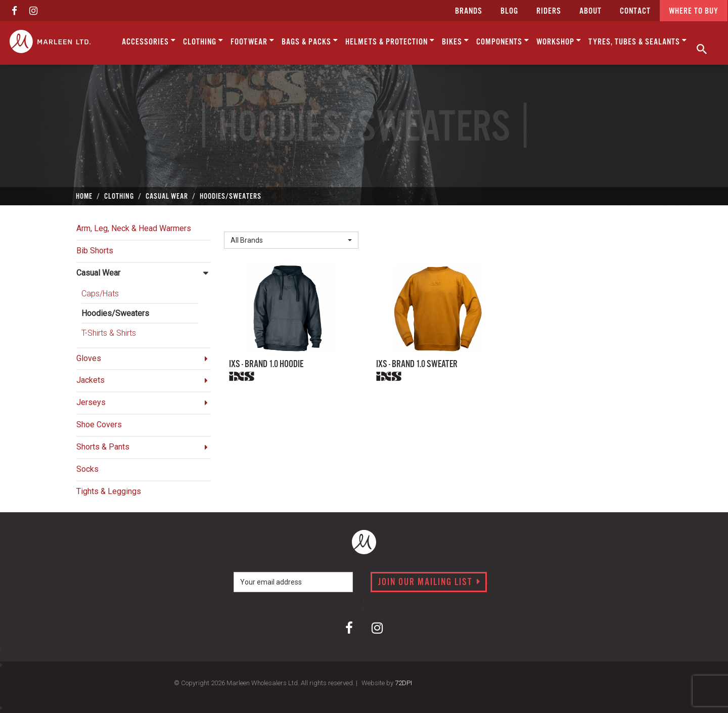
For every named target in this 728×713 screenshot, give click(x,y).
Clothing (203, 41)
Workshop (559, 41)
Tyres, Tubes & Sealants (638, 41)
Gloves (89, 358)
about (590, 11)
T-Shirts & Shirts (109, 333)
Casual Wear (98, 273)
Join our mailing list (429, 583)
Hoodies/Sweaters (115, 313)
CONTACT (635, 11)
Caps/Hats (100, 294)
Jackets (90, 380)
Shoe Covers (99, 425)
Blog (509, 11)
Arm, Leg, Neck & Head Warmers (134, 228)
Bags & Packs (310, 41)
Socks (87, 469)
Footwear (253, 41)
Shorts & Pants (103, 447)
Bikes (456, 41)
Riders (549, 11)
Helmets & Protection (390, 41)
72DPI (403, 683)
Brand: (238, 223)
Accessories (149, 41)
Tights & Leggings (109, 491)
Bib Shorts (95, 251)
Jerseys (91, 402)
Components (503, 41)
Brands (469, 11)
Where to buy (694, 11)
